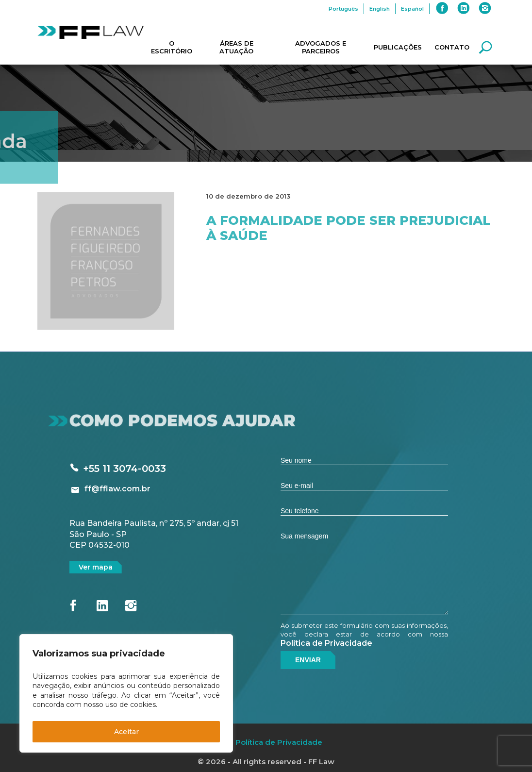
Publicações (398, 47)
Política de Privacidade (326, 643)
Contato (452, 47)
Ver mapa (96, 567)
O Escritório (172, 47)
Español (412, 9)
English (380, 9)
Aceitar (126, 732)
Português (343, 9)
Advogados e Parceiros (321, 47)
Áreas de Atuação (236, 47)
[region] (126, 693)
